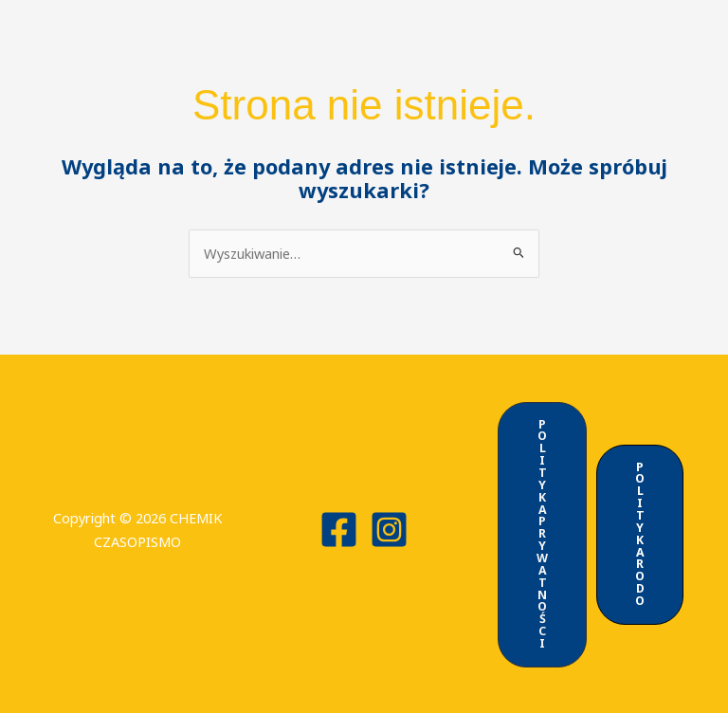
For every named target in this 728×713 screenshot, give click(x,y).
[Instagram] (389, 529)
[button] (542, 533)
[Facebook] (339, 529)
